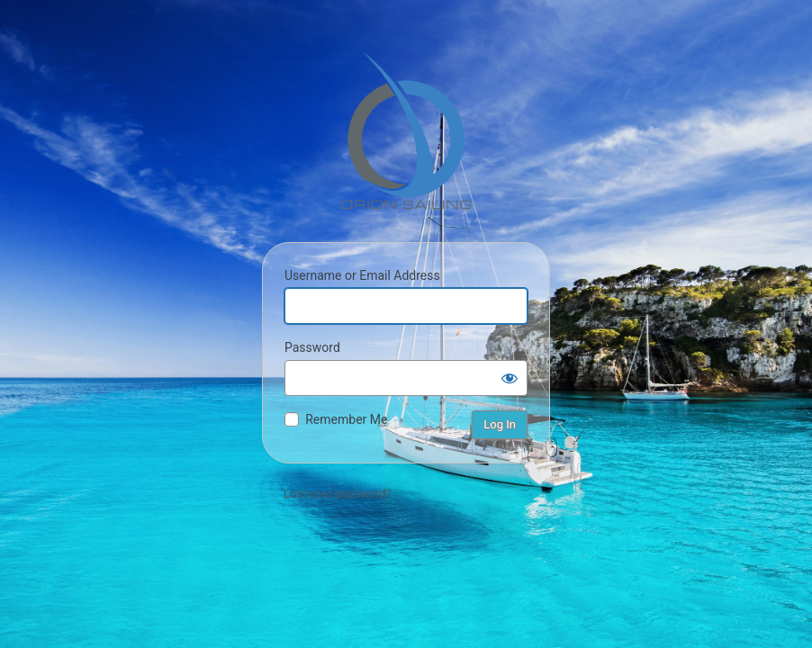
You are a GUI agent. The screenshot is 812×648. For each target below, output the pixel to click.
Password (312, 347)
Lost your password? (338, 494)
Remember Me (346, 419)
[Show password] (510, 378)
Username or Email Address (362, 275)
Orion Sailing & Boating (406, 130)
